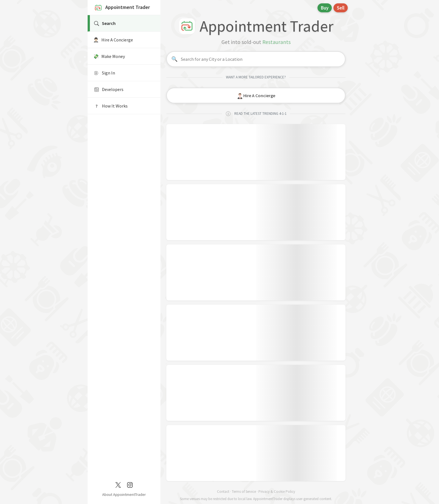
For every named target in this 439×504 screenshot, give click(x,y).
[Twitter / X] (118, 484)
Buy (325, 8)
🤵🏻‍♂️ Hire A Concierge (113, 40)
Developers (108, 90)
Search (104, 24)
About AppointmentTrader (124, 494)
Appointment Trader (122, 8)
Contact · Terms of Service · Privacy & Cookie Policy (256, 492)
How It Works (110, 106)
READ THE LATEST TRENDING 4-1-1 (256, 114)
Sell (341, 8)
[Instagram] (130, 484)
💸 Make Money (109, 56)
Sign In (104, 73)
